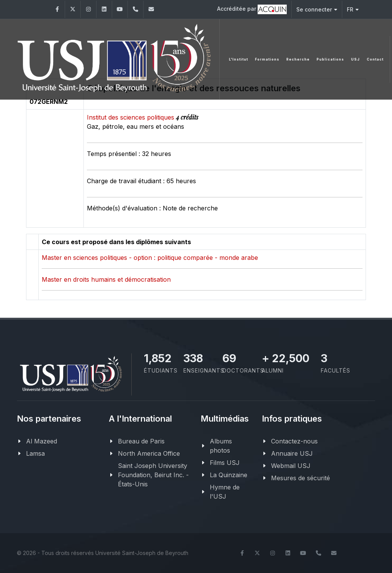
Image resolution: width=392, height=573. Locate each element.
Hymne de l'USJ (225, 492)
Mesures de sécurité (301, 478)
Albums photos (221, 446)
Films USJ (225, 463)
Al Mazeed (42, 441)
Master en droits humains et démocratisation (106, 279)
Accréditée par (252, 9)
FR (353, 9)
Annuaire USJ (292, 453)
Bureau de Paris (141, 441)
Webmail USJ (291, 466)
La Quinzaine (229, 475)
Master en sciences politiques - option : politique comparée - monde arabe (150, 258)
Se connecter (317, 9)
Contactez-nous (294, 441)
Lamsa (35, 453)
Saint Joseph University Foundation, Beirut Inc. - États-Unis (153, 475)
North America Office (149, 453)
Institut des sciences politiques (131, 117)
